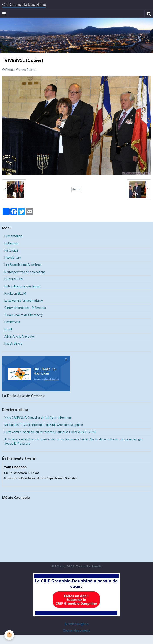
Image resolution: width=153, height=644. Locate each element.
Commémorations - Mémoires (25, 308)
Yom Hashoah (15, 467)
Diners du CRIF (14, 279)
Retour (76, 189)
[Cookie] (9, 635)
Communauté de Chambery (23, 315)
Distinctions (12, 322)
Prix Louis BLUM (15, 293)
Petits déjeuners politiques (22, 286)
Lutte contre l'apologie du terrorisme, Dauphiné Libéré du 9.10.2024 (50, 432)
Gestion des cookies (77, 631)
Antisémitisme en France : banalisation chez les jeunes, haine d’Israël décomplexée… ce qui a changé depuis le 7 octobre (73, 441)
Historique (11, 250)
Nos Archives (13, 344)
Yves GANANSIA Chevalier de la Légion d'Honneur (38, 418)
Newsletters (13, 258)
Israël (8, 329)
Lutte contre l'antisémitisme (24, 301)
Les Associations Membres (23, 265)
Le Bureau (11, 243)
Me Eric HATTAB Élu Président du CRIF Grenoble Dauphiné (44, 425)
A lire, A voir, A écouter (20, 336)
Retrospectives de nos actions (25, 272)
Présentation (13, 236)
